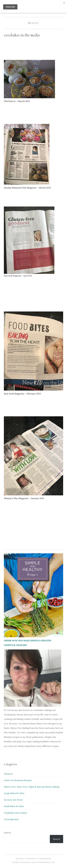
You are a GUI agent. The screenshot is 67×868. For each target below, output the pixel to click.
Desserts (8, 774)
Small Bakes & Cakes (14, 806)
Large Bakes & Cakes (14, 793)
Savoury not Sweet (13, 800)
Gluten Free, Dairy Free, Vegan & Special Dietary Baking (32, 787)
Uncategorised (11, 819)
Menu (35, 23)
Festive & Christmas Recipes (18, 780)
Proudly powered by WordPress (33, 859)
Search (7, 833)
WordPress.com (46, 862)
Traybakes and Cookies (15, 813)
